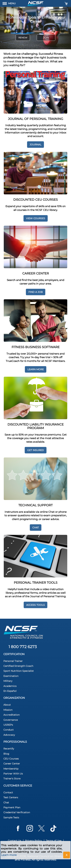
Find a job (36, 292)
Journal (35, 145)
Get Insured (36, 450)
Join (46, 38)
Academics (10, 686)
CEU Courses (11, 759)
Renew (23, 38)
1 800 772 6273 (23, 647)
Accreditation (11, 715)
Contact (8, 792)
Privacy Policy (33, 841)
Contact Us (14, 841)
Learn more (9, 855)
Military (8, 681)
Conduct (9, 730)
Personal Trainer (13, 661)
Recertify (9, 749)
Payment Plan (12, 807)
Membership (11, 769)
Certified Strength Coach (18, 666)
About (7, 705)
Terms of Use (54, 841)
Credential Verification (17, 812)
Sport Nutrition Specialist (19, 671)
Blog (6, 754)
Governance (11, 720)
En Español (10, 691)
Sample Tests (11, 817)
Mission (8, 710)
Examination (11, 676)
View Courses (36, 218)
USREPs (8, 725)
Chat (36, 528)
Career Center (12, 764)
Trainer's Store (12, 779)
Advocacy (9, 735)
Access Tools (35, 605)
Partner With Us (13, 774)
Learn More (36, 369)
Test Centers (11, 797)
